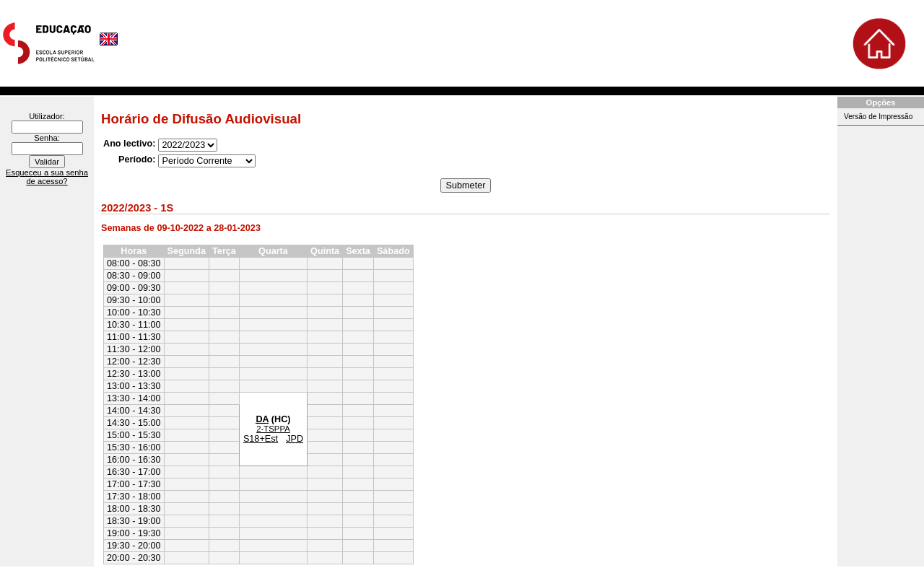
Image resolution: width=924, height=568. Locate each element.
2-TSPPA (273, 429)
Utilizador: (47, 116)
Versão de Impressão (878, 117)
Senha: (47, 138)
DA (262, 419)
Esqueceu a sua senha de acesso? (47, 177)
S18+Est (261, 439)
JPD (295, 439)
